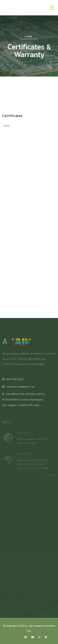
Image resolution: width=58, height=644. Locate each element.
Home (29, 36)
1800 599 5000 (13, 380)
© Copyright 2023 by (16, 626)
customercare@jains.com (18, 388)
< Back (6, 126)
